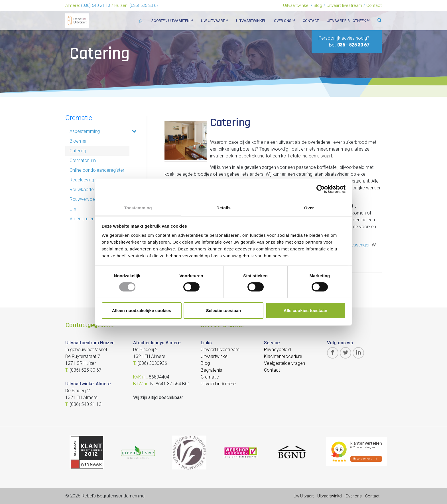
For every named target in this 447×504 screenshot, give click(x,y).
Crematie (79, 118)
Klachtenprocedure (283, 356)
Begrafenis (211, 370)
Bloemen (79, 141)
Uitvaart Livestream (220, 350)
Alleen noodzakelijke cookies (142, 311)
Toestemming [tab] (138, 208)
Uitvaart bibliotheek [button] (348, 21)
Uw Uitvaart (304, 496)
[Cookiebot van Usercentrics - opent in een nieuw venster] (321, 189)
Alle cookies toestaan (305, 311)
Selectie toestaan (224, 311)
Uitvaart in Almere (218, 384)
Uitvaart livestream (344, 5)
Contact (374, 5)
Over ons (354, 496)
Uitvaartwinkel (296, 5)
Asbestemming (85, 131)
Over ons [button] (284, 21)
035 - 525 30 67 (353, 45)
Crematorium (83, 160)
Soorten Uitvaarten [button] (172, 21)
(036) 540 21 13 (96, 5)
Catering (78, 151)
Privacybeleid (277, 350)
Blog (318, 5)
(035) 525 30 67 (144, 5)
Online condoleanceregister (97, 170)
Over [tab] (309, 208)
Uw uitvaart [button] (215, 21)
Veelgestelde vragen (285, 363)
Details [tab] (223, 208)
